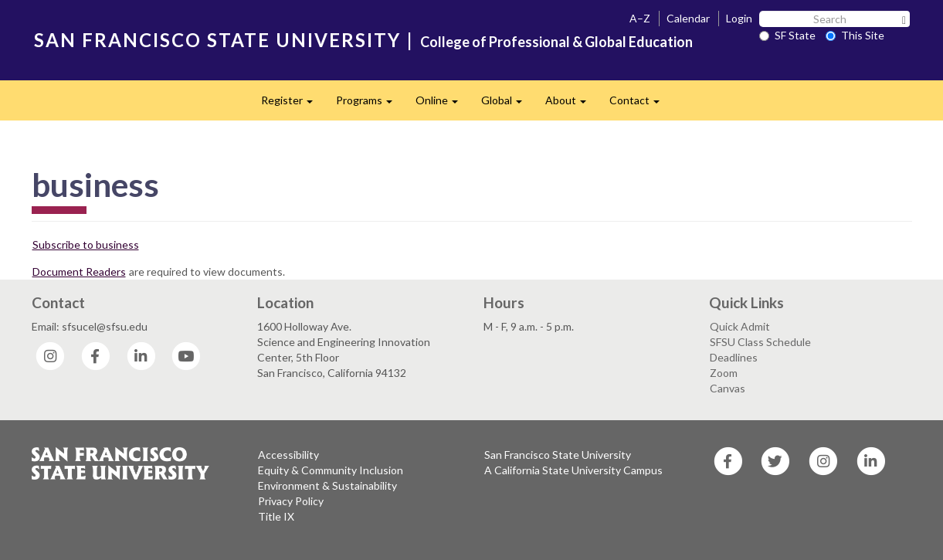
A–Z (640, 18)
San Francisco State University (558, 455)
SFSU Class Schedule (760, 342)
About (572, 105)
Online (443, 105)
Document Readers (79, 272)
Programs (370, 105)
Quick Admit (740, 326)
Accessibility (288, 455)
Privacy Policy (291, 501)
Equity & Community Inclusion (331, 470)
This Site (855, 35)
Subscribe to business (86, 244)
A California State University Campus (573, 470)
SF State (787, 35)
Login (739, 18)
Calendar (688, 18)
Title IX (276, 516)
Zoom (724, 373)
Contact (640, 105)
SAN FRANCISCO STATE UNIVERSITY (217, 40)
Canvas (728, 388)
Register (293, 105)
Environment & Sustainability (327, 485)
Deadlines (734, 357)
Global (507, 105)
